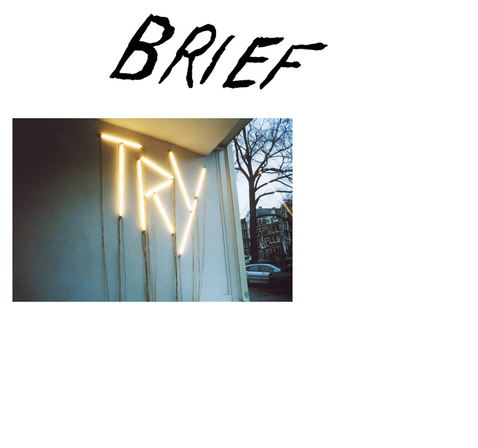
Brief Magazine (239, 59)
